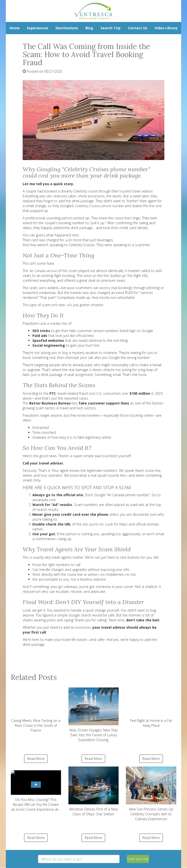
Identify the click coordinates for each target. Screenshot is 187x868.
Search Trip (111, 28)
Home (15, 28)
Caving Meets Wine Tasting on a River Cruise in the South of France (36, 710)
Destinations (67, 28)
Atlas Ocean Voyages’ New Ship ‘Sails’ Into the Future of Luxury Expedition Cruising (94, 715)
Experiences (38, 28)
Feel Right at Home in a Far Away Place (151, 708)
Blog (89, 28)
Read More (36, 759)
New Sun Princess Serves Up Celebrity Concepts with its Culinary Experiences (151, 794)
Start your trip (138, 859)
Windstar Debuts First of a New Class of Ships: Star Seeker (94, 791)
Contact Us (138, 28)
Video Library (166, 28)
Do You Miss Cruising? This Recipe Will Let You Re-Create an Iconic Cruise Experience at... (36, 789)
